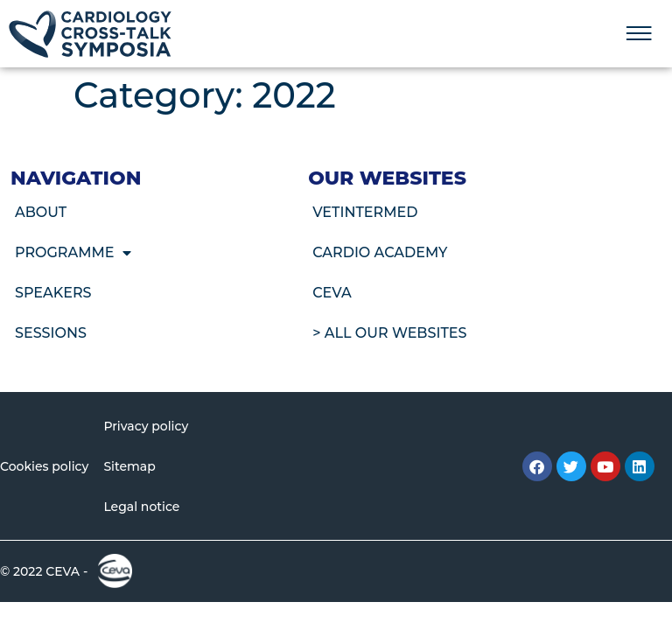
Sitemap (129, 466)
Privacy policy (146, 426)
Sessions (51, 333)
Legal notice (141, 507)
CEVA (332, 293)
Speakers (53, 293)
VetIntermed (365, 212)
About (41, 212)
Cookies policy (44, 466)
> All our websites (389, 333)
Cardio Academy (380, 252)
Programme (73, 253)
